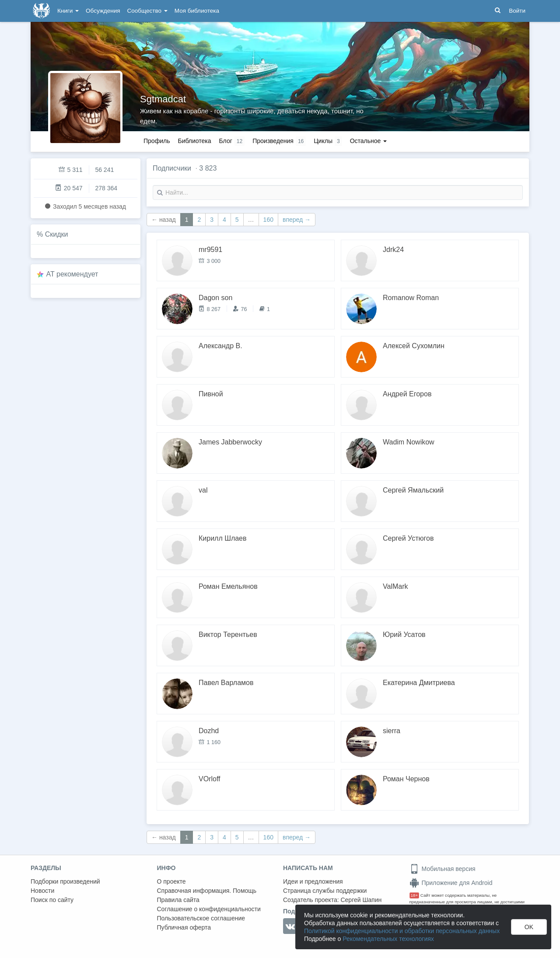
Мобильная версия (443, 869)
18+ (415, 895)
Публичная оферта (184, 927)
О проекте (171, 881)
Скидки (57, 234)
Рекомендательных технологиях (388, 939)
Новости (42, 891)
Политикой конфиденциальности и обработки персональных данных (402, 931)
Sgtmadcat (163, 99)
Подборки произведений (65, 881)
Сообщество (147, 11)
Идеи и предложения (313, 881)
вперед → (297, 220)
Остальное (369, 141)
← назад (164, 220)
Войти (517, 11)
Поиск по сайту (52, 900)
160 (268, 220)
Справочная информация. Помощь (207, 891)
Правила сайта (178, 900)
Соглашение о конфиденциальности (209, 909)
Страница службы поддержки (325, 891)
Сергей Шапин (361, 900)
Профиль (157, 141)
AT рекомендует (72, 274)
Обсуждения (103, 11)
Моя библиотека (197, 11)
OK (529, 927)
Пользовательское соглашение (201, 918)
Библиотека (194, 141)
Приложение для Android (451, 883)
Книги (68, 11)
